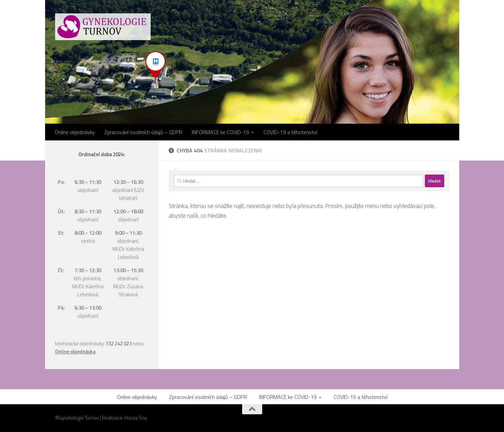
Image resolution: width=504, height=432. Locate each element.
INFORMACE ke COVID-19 (220, 132)
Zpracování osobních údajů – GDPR (143, 132)
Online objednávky (75, 132)
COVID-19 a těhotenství (290, 132)
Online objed (69, 352)
